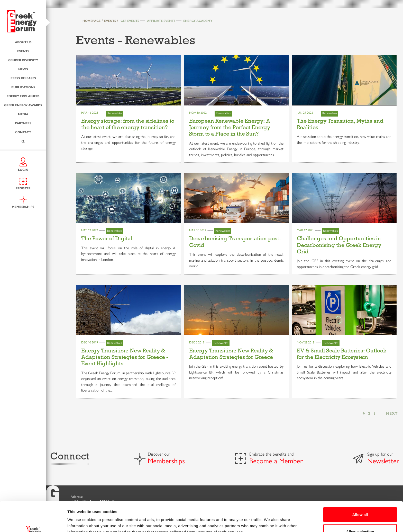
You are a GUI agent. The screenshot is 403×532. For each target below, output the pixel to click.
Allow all (360, 485)
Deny (360, 518)
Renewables (115, 113)
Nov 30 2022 (198, 113)
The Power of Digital (107, 238)
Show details (270, 519)
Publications (23, 87)
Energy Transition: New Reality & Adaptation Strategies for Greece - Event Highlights (125, 357)
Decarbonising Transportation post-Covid (235, 242)
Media (23, 114)
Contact (23, 132)
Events (23, 51)
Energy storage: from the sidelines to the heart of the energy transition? (128, 124)
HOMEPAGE (91, 21)
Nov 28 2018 (306, 342)
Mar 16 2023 (90, 113)
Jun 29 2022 (305, 113)
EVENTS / (111, 21)
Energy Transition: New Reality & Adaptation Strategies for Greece (231, 354)
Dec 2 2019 (197, 342)
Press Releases (23, 78)
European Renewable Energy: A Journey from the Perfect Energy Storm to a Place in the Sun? (230, 127)
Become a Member (276, 461)
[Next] (392, 414)
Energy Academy (198, 21)
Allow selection (360, 502)
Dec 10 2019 (90, 342)
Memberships (166, 461)
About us (23, 42)
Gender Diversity (23, 60)
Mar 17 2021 (305, 230)
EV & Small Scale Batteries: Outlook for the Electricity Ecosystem (342, 354)
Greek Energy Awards (23, 105)
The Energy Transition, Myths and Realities (340, 124)
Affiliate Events (161, 21)
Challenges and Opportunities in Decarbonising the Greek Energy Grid (339, 245)
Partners (23, 123)
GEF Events (130, 21)
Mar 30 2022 (198, 230)
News (23, 69)
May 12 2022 (90, 230)
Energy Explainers (23, 96)
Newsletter (383, 461)
